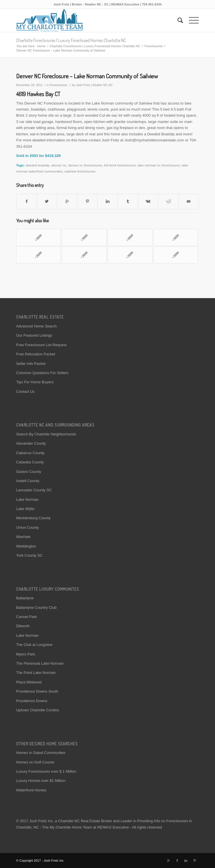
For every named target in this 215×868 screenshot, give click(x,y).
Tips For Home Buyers (35, 382)
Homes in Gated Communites (41, 753)
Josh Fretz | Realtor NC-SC (95, 85)
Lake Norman (27, 500)
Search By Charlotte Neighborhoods (46, 434)
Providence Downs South (37, 691)
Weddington (26, 546)
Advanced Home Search (36, 326)
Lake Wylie (25, 509)
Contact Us (25, 392)
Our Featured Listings (34, 335)
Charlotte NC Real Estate (79, 821)
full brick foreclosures (120, 165)
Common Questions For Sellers (42, 373)
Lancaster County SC (34, 490)
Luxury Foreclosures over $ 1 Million (46, 771)
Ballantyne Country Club (36, 608)
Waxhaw (23, 537)
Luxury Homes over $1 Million (41, 781)
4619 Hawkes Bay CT (38, 94)
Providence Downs (32, 701)
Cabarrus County (30, 453)
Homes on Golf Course (35, 762)
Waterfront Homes (31, 790)
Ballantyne (25, 598)
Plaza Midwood (29, 682)
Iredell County (28, 481)
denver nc (59, 165)
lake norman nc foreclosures (159, 165)
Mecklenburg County (33, 518)
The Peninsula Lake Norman (40, 663)
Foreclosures (154, 46)
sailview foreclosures (80, 171)
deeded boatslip (38, 165)
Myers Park (26, 654)
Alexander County (31, 443)
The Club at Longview (34, 645)
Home (41, 46)
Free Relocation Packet (36, 354)
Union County (28, 527)
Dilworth (23, 626)
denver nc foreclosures (85, 165)
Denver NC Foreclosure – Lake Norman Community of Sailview (87, 76)
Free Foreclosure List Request (41, 345)
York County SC (29, 555)
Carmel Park (27, 617)
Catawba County (30, 462)
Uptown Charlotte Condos (38, 710)
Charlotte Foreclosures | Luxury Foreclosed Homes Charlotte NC (71, 40)
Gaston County (29, 472)
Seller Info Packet (31, 364)
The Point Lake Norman (36, 673)
